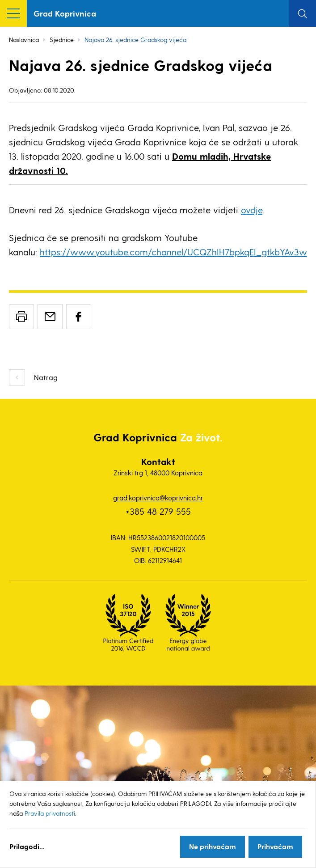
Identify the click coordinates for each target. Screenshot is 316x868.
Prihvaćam (275, 846)
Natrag (46, 377)
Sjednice (62, 40)
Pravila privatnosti (50, 813)
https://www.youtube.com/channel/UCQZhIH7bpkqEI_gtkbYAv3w (173, 252)
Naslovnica (24, 40)
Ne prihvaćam (213, 846)
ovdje (252, 210)
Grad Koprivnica (65, 13)
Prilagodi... (27, 846)
